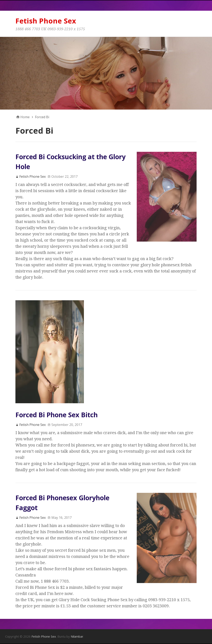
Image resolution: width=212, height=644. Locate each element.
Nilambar (77, 636)
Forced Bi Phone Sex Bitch (57, 415)
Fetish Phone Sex (46, 21)
